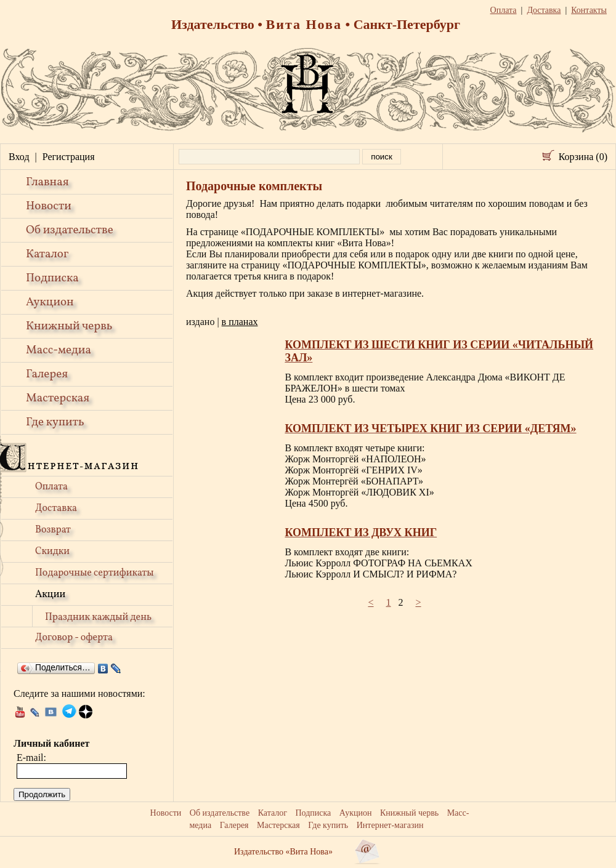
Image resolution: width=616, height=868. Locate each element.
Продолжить (42, 794)
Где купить (55, 422)
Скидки (52, 552)
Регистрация (69, 157)
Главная (47, 182)
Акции (50, 595)
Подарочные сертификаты (95, 573)
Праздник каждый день (98, 617)
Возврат (53, 530)
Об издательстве (70, 230)
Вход (19, 157)
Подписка (52, 278)
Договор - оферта (74, 638)
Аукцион (50, 302)
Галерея (47, 374)
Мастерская (58, 398)
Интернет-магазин (390, 825)
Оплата (51, 487)
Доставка (56, 508)
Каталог (47, 254)
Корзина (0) (583, 157)
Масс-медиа (59, 350)
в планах (240, 322)
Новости (49, 206)
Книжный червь (69, 326)
